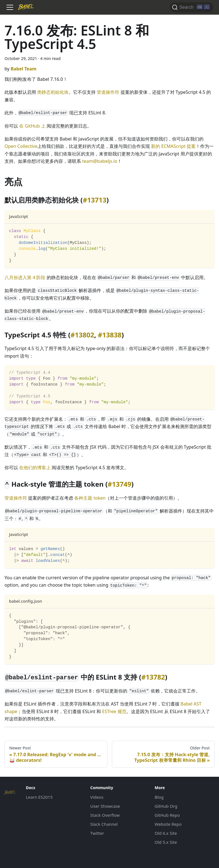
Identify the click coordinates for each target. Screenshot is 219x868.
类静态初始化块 (53, 92)
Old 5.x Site (166, 842)
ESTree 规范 (114, 711)
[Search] (192, 7)
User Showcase (105, 806)
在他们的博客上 (35, 468)
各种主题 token (90, 498)
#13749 (119, 484)
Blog (159, 797)
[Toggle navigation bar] (10, 7)
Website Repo (168, 824)
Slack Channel (104, 824)
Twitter (97, 833)
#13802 (82, 335)
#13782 (153, 677)
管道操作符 (108, 92)
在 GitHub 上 (32, 126)
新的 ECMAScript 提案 (173, 146)
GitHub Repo (167, 815)
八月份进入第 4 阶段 (25, 277)
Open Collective (21, 146)
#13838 (110, 335)
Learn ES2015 (39, 797)
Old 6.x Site (166, 833)
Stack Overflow (105, 815)
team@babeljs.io (100, 161)
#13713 (94, 200)
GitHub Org (166, 806)
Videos (97, 797)
